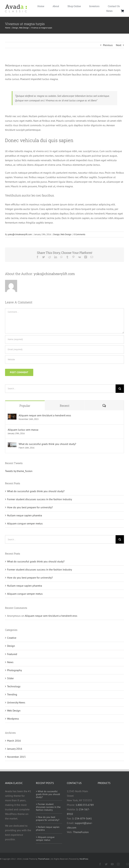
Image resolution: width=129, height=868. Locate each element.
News (10, 662)
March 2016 (14, 741)
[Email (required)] (64, 349)
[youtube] (112, 864)
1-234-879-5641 (82, 818)
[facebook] (100, 864)
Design (56, 234)
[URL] (64, 360)
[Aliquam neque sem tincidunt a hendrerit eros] (12, 416)
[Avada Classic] (16, 6)
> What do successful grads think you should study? (48, 794)
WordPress (84, 859)
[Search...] (60, 389)
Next (119, 45)
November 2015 (16, 757)
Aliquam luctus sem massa (23, 430)
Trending (12, 694)
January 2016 (15, 749)
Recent (65, 406)
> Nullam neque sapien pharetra (48, 828)
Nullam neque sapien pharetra (25, 515)
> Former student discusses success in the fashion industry (48, 807)
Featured (12, 654)
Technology (14, 686)
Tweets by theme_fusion (19, 471)
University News (16, 702)
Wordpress (13, 719)
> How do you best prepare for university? (48, 818)
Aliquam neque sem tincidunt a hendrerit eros (45, 415)
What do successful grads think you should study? (47, 444)
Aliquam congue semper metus (25, 523)
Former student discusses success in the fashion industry (39, 499)
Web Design (66, 234)
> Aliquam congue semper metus (45, 839)
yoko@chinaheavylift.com (20, 234)
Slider (10, 678)
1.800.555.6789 (85, 805)
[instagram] (118, 864)
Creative (12, 638)
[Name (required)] (64, 339)
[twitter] (106, 864)
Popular (25, 406)
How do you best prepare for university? (30, 507)
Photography (14, 670)
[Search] (120, 389)
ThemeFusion (81, 832)
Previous (108, 45)
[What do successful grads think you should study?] (12, 444)
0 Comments (79, 234)
